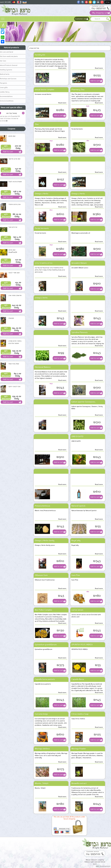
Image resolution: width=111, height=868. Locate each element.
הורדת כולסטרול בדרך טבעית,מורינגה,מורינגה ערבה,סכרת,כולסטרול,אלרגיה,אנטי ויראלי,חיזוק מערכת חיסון (49, 264)
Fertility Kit (40, 55)
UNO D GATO (77, 436)
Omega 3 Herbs (42, 194)
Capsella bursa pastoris (45, 679)
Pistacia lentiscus (42, 506)
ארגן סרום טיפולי (14, 204)
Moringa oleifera (42, 749)
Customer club (81, 19)
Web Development (103, 866)
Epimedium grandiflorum (46, 645)
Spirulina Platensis (80, 332)
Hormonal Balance (43, 367)
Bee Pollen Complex (43, 610)
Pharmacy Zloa (78, 90)
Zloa (37, 124)
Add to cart (95, 81)
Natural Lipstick (78, 506)
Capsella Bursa (78, 679)
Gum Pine (76, 575)
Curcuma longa (41, 714)
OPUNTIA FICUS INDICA (82, 645)
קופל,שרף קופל (14, 364)
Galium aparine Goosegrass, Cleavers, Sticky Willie (84, 402)
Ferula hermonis (42, 228)
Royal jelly (76, 541)
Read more (62, 68)
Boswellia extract (79, 783)
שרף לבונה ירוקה (14, 386)
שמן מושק (12, 136)
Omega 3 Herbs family (45, 541)
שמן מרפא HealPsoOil (13, 251)
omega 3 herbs (41, 298)
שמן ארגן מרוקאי (14, 159)
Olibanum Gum (41, 575)
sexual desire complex (44, 90)
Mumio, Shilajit (42, 783)
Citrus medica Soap (80, 714)
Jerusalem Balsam (79, 263)
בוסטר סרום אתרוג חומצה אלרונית (15, 342)
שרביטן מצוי (13, 227)
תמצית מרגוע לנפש (15, 182)
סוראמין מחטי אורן (15, 295)
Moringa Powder (79, 749)
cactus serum (77, 610)
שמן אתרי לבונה (14, 273)
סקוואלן (11, 318)
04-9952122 (99, 8)
